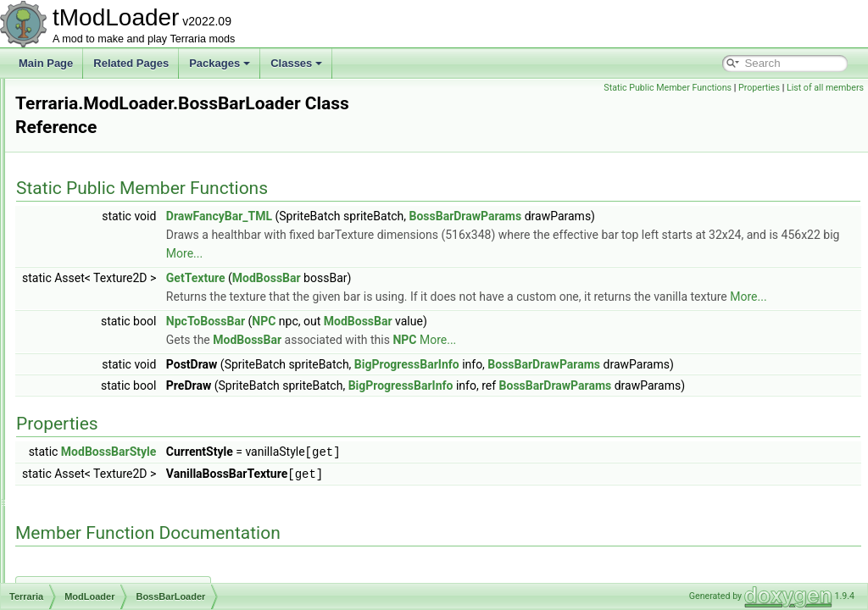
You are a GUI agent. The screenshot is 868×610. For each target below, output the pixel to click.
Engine (99, 115)
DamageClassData (126, 525)
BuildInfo (103, 376)
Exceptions (108, 134)
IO (89, 152)
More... (597, 253)
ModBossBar (479, 278)
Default (99, 97)
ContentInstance (120, 488)
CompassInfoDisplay (130, 469)
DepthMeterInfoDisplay (135, 581)
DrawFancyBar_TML (431, 216)
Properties (759, 88)
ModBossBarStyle (321, 507)
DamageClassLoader (131, 544)
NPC (476, 340)
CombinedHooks (121, 413)
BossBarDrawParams (677, 216)
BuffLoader (108, 358)
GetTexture (408, 278)
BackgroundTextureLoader (143, 302)
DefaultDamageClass (131, 563)
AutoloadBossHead (127, 246)
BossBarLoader (118, 339)
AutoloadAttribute (122, 227)
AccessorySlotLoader (131, 208)
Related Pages (131, 63)
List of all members (825, 88)
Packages (220, 63)
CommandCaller (120, 432)
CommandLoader (122, 451)
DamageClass (115, 507)
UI (88, 171)
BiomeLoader (113, 320)
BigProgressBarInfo (619, 383)
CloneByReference (126, 395)
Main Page (46, 63)
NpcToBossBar (417, 340)
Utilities (100, 190)
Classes (296, 63)
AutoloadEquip (116, 264)
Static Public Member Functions (668, 88)
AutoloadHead (115, 283)
